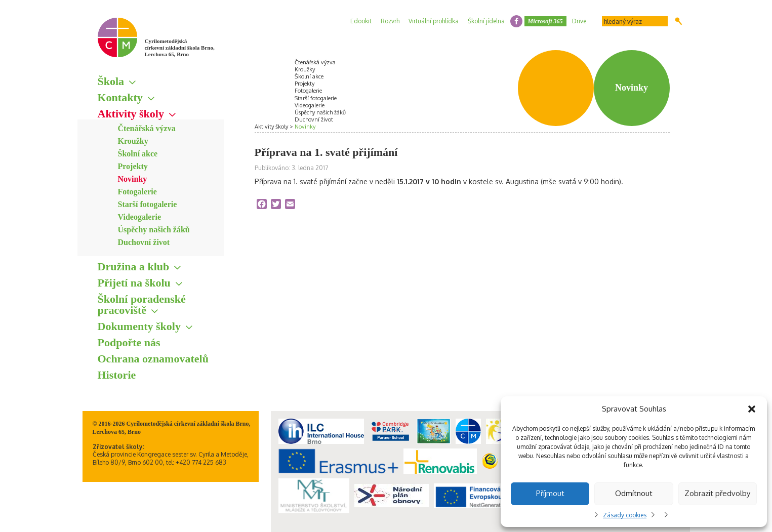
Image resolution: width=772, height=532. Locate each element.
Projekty (133, 166)
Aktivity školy (131, 114)
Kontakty (120, 97)
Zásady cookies (625, 515)
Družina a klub (134, 267)
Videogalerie (140, 217)
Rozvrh (390, 21)
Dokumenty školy (139, 326)
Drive (579, 21)
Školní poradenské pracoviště (142, 304)
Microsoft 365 (545, 21)
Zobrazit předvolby (717, 493)
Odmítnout (634, 493)
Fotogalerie (137, 192)
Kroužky (133, 141)
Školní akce (138, 154)
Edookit (361, 21)
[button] (752, 409)
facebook (516, 21)
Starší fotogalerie (148, 204)
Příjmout (550, 493)
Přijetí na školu (134, 283)
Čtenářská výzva (147, 128)
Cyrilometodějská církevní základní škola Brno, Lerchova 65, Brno (180, 48)
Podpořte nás (129, 342)
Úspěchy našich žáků (154, 230)
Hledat (679, 21)
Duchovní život (144, 242)
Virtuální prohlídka (434, 21)
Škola (111, 81)
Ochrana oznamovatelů (153, 359)
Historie (117, 375)
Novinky (133, 179)
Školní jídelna (486, 21)
